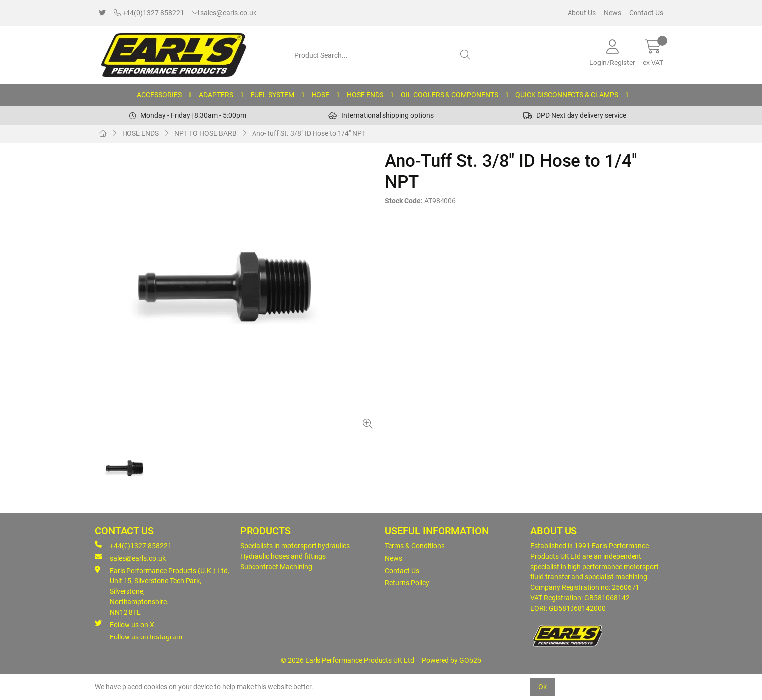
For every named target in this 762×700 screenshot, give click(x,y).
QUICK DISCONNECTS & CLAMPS (567, 95)
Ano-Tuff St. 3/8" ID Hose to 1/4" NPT (309, 133)
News (612, 13)
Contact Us (646, 13)
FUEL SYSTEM (272, 95)
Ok (542, 687)
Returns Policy (407, 583)
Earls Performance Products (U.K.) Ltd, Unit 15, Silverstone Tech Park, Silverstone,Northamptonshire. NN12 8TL (162, 591)
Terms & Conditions (415, 546)
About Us (582, 13)
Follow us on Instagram (146, 637)
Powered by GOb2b (451, 660)
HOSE (320, 95)
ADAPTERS (216, 95)
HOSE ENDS (365, 95)
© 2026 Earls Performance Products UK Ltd (348, 660)
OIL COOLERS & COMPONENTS (449, 95)
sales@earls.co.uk (224, 13)
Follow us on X (125, 624)
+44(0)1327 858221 (149, 13)
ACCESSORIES (159, 95)
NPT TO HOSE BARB (205, 133)
